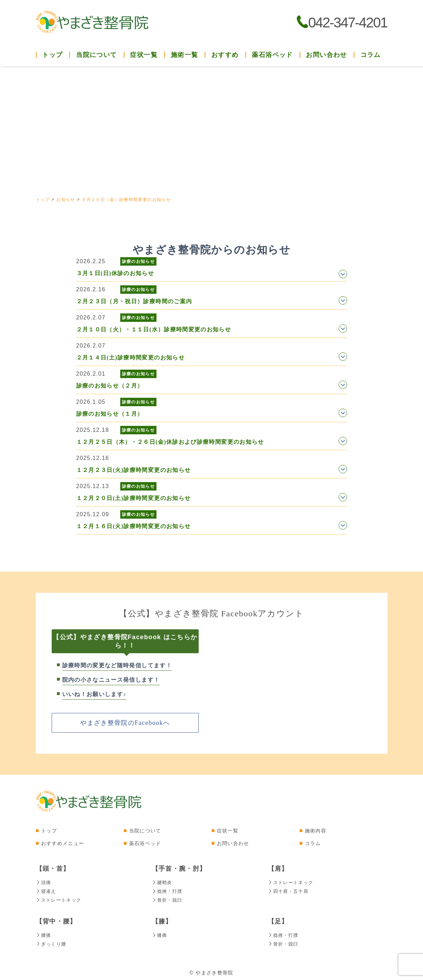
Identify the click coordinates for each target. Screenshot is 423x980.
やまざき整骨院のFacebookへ (125, 722)
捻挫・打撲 (168, 890)
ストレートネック (60, 899)
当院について (145, 830)
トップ (52, 55)
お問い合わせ (326, 55)
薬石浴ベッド (272, 55)
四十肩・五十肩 (290, 890)
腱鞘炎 (163, 882)
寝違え (47, 890)
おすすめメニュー (63, 843)
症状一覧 (228, 830)
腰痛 (44, 934)
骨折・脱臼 (168, 899)
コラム (371, 55)
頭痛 (44, 882)
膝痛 (160, 934)
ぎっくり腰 (52, 942)
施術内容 (316, 830)
